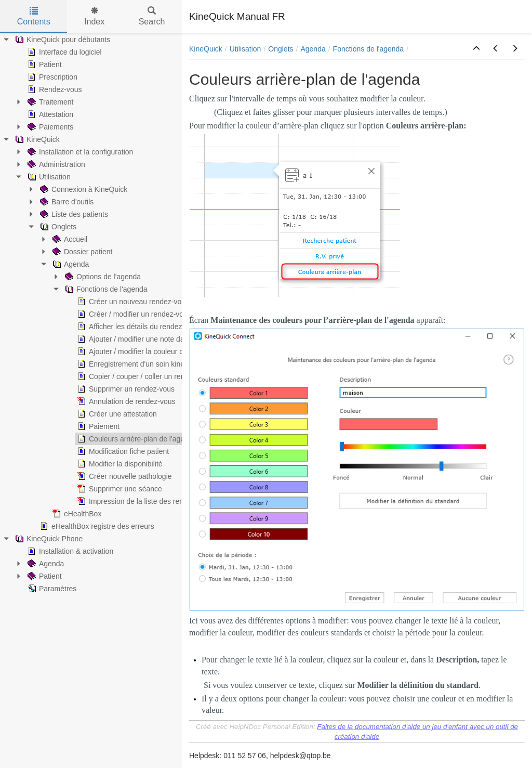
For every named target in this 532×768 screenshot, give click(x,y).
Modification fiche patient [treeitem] (122, 451)
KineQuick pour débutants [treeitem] (62, 40)
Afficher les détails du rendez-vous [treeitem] (138, 327)
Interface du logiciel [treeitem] (64, 52)
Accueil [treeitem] (69, 239)
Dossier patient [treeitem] (81, 252)
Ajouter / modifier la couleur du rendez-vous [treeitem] (152, 352)
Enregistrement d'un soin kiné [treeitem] (130, 364)
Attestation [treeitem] (49, 114)
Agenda (313, 49)
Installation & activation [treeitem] (69, 551)
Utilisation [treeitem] (48, 177)
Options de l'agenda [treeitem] (102, 277)
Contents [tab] (34, 16)
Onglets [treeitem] (57, 227)
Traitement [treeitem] (49, 102)
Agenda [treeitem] (70, 264)
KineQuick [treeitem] (36, 139)
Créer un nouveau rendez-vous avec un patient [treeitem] (158, 302)
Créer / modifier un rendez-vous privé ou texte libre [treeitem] (164, 314)
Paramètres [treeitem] (51, 589)
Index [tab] (94, 16)
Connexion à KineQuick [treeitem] (83, 189)
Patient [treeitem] (44, 64)
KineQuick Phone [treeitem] (48, 539)
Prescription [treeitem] (51, 77)
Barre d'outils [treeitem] (66, 202)
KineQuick (206, 49)
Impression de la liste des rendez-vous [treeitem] (144, 501)
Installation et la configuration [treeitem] (79, 152)
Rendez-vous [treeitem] (54, 89)
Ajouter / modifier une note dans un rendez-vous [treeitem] (160, 339)
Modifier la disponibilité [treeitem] (119, 464)
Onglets (281, 49)
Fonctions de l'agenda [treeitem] (105, 289)
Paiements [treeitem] (49, 127)
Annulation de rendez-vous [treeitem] (125, 401)
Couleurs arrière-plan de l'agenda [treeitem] (136, 439)
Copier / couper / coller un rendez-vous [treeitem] (145, 376)
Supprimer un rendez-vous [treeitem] (125, 389)
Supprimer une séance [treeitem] (119, 489)
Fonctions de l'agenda (369, 49)
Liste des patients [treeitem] (73, 214)
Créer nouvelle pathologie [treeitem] (124, 476)
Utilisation (245, 49)
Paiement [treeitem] (97, 426)
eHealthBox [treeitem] (76, 514)
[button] (476, 49)
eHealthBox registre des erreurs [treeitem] (96, 526)
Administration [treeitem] (55, 164)
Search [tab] (152, 16)
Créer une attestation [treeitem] (116, 414)
